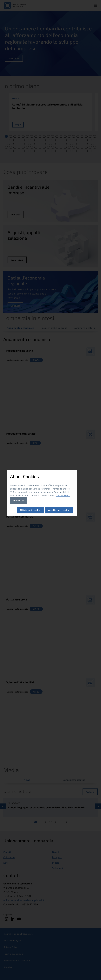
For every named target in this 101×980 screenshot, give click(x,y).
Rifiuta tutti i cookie (30, 510)
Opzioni (17, 500)
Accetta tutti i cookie (59, 510)
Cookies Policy (63, 495)
